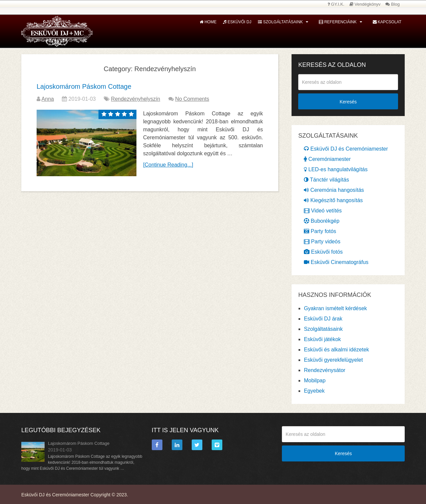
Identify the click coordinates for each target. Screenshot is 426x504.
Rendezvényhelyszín (136, 99)
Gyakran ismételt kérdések (335, 308)
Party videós (322, 242)
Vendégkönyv (365, 4)
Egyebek (314, 391)
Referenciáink (338, 22)
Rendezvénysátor (325, 370)
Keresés (348, 102)
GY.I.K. (336, 4)
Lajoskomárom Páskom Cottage (84, 86)
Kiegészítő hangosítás (333, 200)
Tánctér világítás (326, 180)
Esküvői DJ (237, 22)
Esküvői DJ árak (323, 319)
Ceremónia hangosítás (334, 190)
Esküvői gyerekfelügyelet (333, 360)
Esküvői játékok (322, 339)
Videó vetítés (323, 211)
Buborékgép (322, 221)
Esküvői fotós (323, 252)
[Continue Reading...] (168, 165)
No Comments (192, 99)
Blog (393, 4)
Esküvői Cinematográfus (336, 262)
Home (208, 22)
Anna (48, 99)
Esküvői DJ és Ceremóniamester (346, 149)
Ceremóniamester (327, 159)
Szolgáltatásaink (280, 22)
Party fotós (320, 231)
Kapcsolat (387, 22)
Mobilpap (315, 380)
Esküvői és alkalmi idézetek (336, 350)
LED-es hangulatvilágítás (336, 169)
